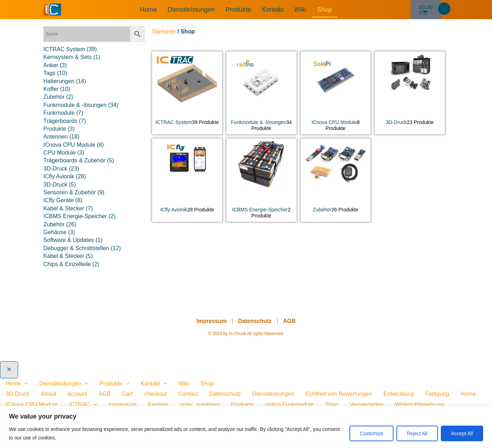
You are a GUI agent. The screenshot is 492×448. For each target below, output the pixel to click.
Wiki (300, 10)
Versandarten (366, 404)
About (49, 394)
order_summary (199, 404)
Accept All (462, 433)
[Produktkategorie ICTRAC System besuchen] (187, 90)
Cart (127, 394)
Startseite (164, 31)
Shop (325, 10)
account (77, 394)
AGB (289, 321)
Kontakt (272, 10)
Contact (188, 394)
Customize (371, 433)
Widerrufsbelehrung (420, 404)
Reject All (417, 433)
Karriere (158, 404)
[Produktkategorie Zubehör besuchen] (336, 177)
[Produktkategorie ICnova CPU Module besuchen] (336, 93)
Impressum (211, 321)
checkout (155, 394)
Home (148, 10)
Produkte (238, 10)
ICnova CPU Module (32, 404)
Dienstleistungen (191, 10)
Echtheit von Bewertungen (339, 394)
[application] (25, 384)
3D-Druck (18, 394)
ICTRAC (83, 404)
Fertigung (437, 394)
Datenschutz (255, 321)
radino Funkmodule (289, 404)
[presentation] (93, 404)
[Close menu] (9, 370)
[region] (246, 427)
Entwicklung (399, 394)
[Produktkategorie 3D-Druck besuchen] (410, 90)
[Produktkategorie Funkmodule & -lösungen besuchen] (261, 93)
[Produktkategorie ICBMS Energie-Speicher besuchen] (261, 180)
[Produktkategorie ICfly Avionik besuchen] (187, 177)
